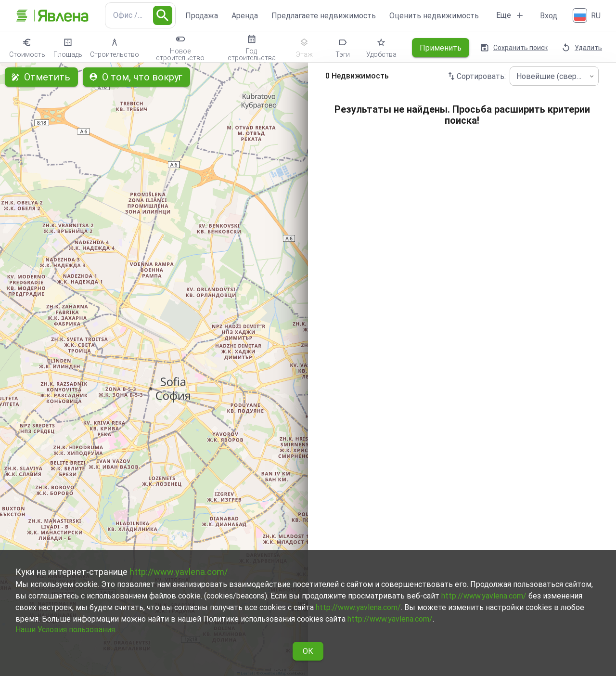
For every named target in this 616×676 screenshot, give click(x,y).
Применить (441, 48)
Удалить (583, 48)
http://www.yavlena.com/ (179, 572)
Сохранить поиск (515, 48)
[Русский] (588, 15)
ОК (308, 651)
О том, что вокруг (136, 77)
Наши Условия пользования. (66, 630)
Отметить (41, 77)
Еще (510, 15)
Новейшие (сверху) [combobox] (552, 76)
